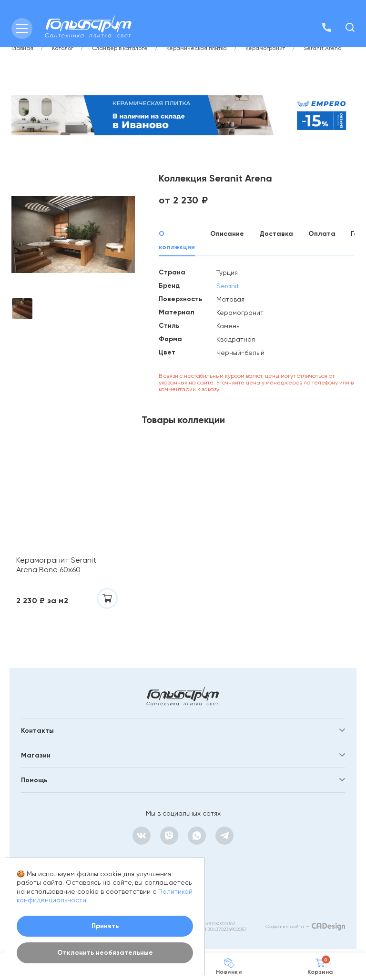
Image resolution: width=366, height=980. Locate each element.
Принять (105, 926)
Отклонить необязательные (105, 953)
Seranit (228, 286)
